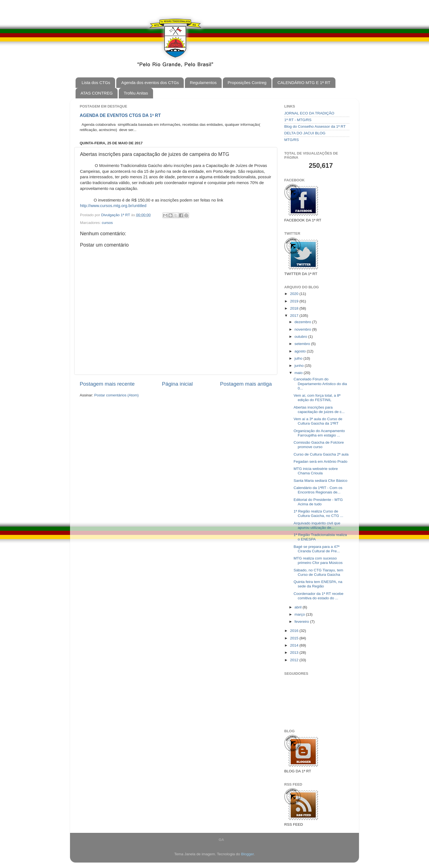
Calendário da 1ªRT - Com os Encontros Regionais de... (318, 490)
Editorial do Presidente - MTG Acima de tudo (318, 502)
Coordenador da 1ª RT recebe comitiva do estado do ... (319, 596)
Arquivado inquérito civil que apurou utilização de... (317, 525)
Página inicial (177, 384)
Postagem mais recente (107, 384)
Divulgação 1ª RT (116, 215)
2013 (295, 653)
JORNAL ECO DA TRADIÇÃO (309, 113)
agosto (301, 351)
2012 (295, 660)
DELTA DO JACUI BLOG (305, 133)
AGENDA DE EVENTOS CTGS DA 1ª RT (120, 115)
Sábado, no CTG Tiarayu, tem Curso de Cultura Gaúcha (318, 572)
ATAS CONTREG (97, 93)
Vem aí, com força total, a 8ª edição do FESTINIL (317, 398)
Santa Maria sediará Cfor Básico (321, 481)
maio (299, 373)
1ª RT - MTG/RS (298, 120)
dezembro (303, 322)
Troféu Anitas (136, 93)
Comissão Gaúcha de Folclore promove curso (319, 445)
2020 (295, 294)
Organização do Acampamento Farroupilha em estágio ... (319, 433)
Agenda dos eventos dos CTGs (150, 83)
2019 (295, 301)
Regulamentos (203, 83)
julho (299, 358)
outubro (301, 337)
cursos (107, 223)
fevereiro (302, 622)
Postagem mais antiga (246, 384)
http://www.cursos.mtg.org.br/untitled (113, 206)
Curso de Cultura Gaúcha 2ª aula (321, 454)
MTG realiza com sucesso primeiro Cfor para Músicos (318, 560)
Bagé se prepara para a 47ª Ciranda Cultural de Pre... (317, 549)
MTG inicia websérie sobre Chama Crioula (316, 471)
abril (299, 607)
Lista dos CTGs (96, 83)
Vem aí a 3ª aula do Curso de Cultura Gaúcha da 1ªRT (318, 421)
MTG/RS (292, 140)
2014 (295, 645)
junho (300, 366)
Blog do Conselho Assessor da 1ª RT (315, 126)
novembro (303, 329)
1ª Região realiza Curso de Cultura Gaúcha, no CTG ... (318, 513)
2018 (295, 308)
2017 (295, 316)
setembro (303, 344)
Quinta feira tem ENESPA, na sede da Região (318, 584)
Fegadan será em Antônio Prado (321, 462)
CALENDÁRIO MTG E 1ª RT (304, 83)
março (300, 614)
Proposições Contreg (247, 83)
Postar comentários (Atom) (117, 395)
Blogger (247, 854)
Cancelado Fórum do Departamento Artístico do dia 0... (320, 384)
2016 (295, 631)
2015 (295, 638)
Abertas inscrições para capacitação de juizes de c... (319, 410)
